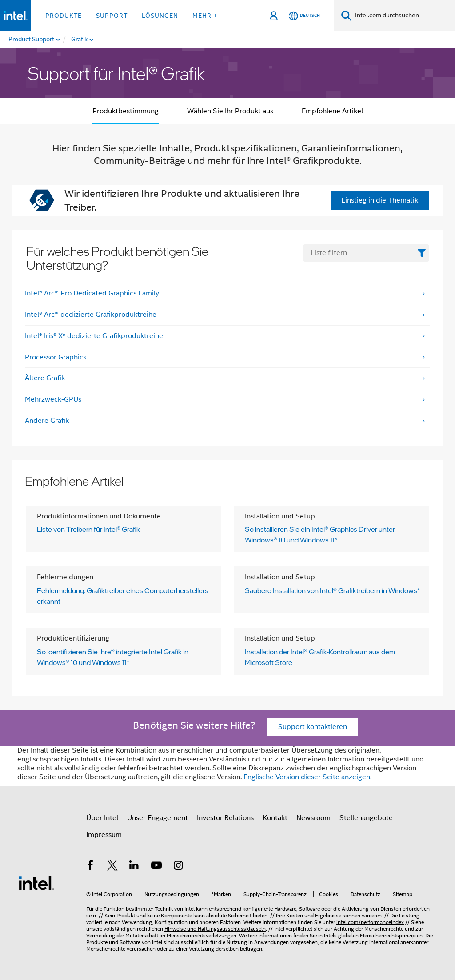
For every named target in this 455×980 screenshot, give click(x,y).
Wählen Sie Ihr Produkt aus (230, 111)
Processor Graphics (56, 357)
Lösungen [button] (160, 16)
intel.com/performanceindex (370, 922)
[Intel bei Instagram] (178, 867)
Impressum (104, 835)
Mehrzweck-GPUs (53, 399)
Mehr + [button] (205, 16)
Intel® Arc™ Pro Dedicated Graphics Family (92, 293)
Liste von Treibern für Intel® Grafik (88, 529)
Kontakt (275, 818)
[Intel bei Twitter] (112, 867)
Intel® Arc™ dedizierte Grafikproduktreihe (91, 315)
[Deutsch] (304, 16)
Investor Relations (225, 818)
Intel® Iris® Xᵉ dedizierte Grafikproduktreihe (94, 336)
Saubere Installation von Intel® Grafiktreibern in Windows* (332, 590)
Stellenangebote (366, 818)
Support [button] (112, 16)
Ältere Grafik (45, 378)
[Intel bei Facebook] (90, 867)
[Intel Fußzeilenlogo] (36, 883)
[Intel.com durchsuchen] (403, 16)
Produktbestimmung (126, 111)
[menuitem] (115, 40)
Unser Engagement (158, 818)
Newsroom (313, 818)
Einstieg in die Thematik (380, 200)
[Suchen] (346, 15)
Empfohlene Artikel (332, 111)
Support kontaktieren (313, 727)
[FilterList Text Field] (366, 253)
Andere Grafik (47, 421)
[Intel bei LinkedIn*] (134, 867)
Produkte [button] (64, 16)
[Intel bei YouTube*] (156, 867)
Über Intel (102, 818)
